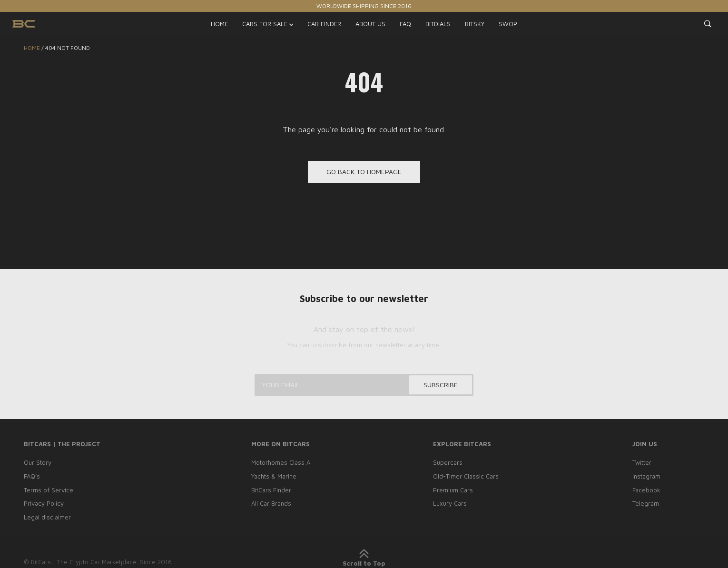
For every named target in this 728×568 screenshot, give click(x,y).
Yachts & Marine (274, 476)
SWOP (508, 24)
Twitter (642, 462)
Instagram (646, 476)
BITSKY (475, 24)
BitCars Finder (271, 490)
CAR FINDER (324, 24)
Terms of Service (49, 490)
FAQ (405, 24)
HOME (219, 24)
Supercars (448, 462)
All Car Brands (271, 503)
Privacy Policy (44, 503)
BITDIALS (438, 24)
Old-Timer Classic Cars (466, 476)
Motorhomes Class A (281, 462)
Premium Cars (453, 490)
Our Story (38, 462)
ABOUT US (370, 24)
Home (32, 48)
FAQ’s (32, 476)
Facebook (646, 490)
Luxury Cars (450, 503)
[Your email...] (364, 385)
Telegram (646, 503)
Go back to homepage (364, 172)
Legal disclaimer (47, 517)
